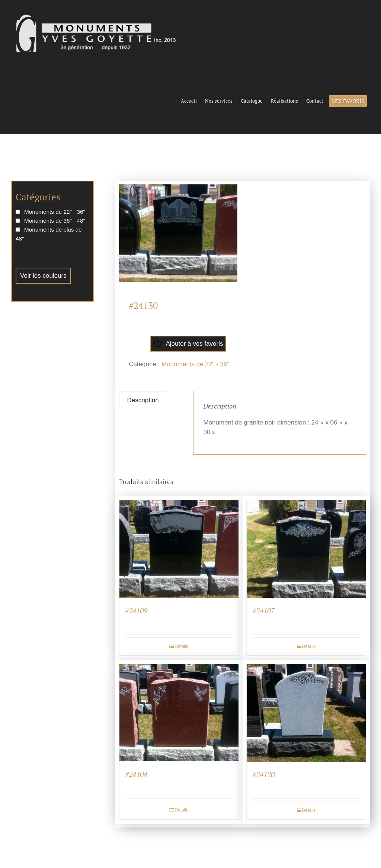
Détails (181, 646)
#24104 (136, 774)
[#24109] (179, 549)
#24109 (136, 611)
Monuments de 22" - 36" (195, 364)
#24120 (263, 775)
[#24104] (179, 713)
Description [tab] (143, 400)
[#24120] (306, 713)
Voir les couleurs (43, 276)
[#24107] (306, 549)
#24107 (263, 611)
